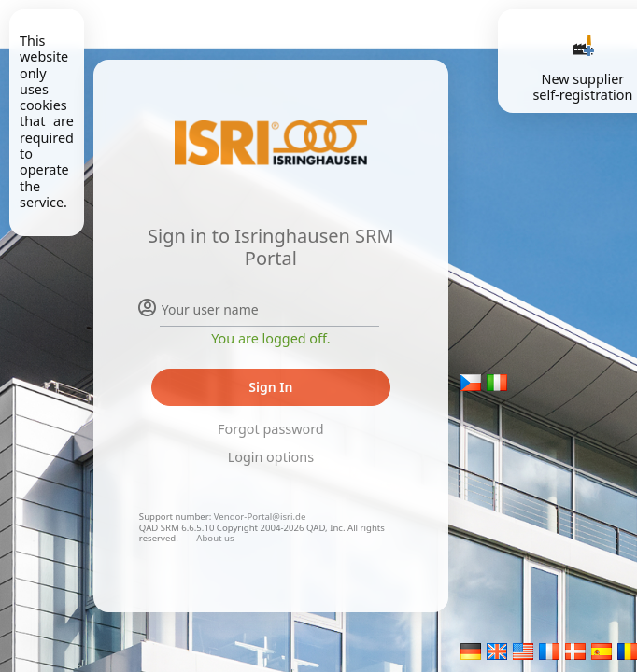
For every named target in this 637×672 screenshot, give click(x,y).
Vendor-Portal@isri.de (260, 517)
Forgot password (271, 429)
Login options (271, 457)
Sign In (270, 387)
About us (215, 538)
